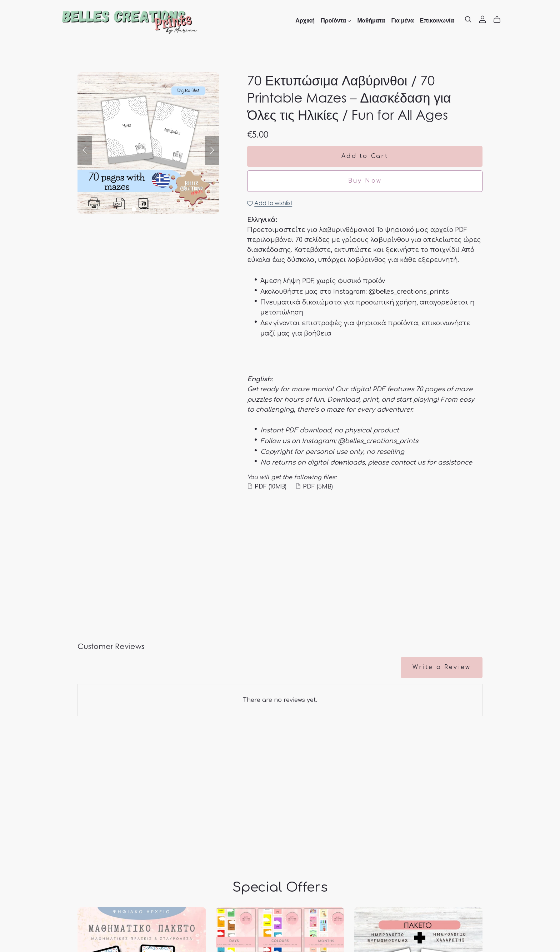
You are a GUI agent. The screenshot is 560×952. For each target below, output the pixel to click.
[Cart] (500, 20)
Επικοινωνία (437, 20)
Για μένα (402, 20)
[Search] (468, 19)
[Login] (482, 19)
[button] (85, 150)
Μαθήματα (371, 20)
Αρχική (305, 20)
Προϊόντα (336, 20)
